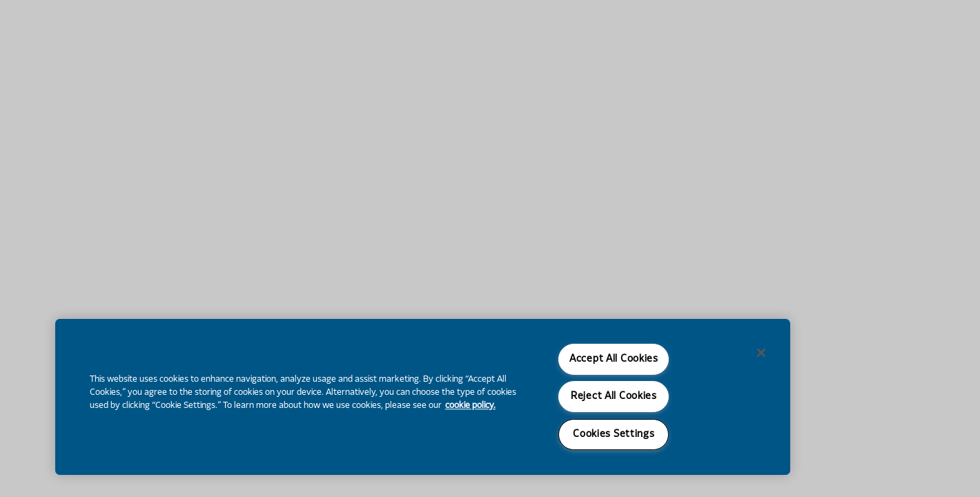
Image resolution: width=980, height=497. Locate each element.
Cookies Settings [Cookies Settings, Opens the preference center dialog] (614, 435)
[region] (423, 397)
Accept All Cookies (614, 359)
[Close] (761, 353)
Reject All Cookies (614, 397)
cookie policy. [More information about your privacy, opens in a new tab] (470, 406)
